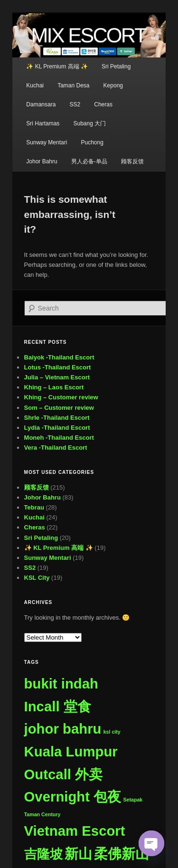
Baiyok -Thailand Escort (59, 357)
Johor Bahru (42, 161)
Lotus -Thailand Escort (58, 367)
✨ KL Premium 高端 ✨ (57, 66)
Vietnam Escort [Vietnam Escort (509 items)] (75, 831)
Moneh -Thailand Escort (59, 438)
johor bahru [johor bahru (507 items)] (63, 729)
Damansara (41, 104)
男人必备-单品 (89, 161)
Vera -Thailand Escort (56, 448)
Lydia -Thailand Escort (57, 428)
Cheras (103, 104)
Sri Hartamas (43, 123)
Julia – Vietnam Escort (57, 377)
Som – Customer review (59, 408)
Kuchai (35, 85)
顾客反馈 (132, 161)
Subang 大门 (89, 123)
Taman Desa (73, 85)
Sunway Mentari (47, 142)
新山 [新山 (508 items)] (78, 854)
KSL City (37, 578)
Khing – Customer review (61, 397)
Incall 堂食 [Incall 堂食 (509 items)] (58, 706)
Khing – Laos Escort (54, 387)
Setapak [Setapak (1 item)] (133, 800)
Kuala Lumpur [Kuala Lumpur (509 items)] (71, 751)
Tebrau (34, 507)
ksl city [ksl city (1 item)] (112, 732)
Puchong (92, 142)
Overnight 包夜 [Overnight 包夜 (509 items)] (73, 797)
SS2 (75, 104)
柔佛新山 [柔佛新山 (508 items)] (122, 854)
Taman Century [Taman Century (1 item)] (42, 814)
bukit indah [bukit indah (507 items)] (61, 684)
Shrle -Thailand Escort (57, 418)
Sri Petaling (116, 66)
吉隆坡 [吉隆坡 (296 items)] (43, 854)
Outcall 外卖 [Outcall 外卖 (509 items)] (64, 774)
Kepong (113, 85)
